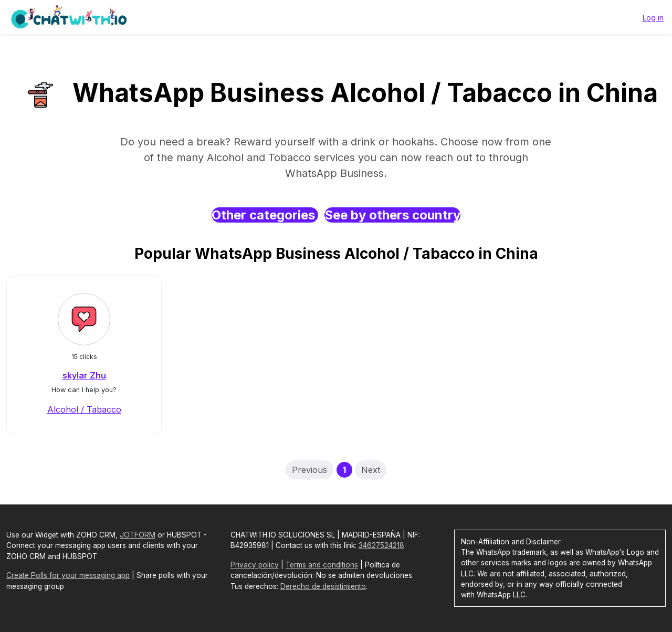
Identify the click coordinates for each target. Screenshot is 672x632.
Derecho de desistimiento (323, 586)
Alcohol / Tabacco (84, 409)
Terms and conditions (322, 565)
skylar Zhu (84, 375)
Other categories (265, 215)
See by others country (392, 215)
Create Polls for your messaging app (68, 575)
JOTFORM (138, 535)
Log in (653, 18)
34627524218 (381, 545)
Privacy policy (255, 565)
